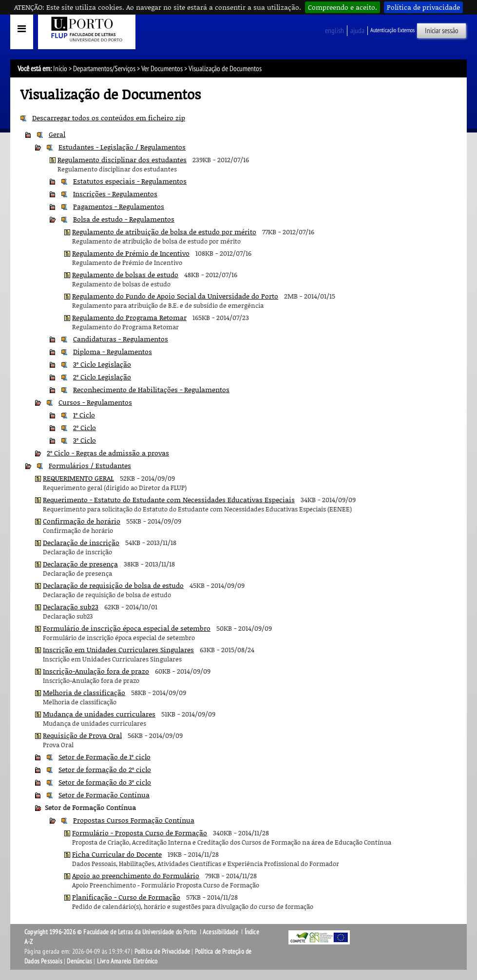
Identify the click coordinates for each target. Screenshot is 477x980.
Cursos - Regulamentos (95, 402)
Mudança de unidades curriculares (99, 714)
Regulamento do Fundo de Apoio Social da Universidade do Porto (175, 296)
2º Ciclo (85, 427)
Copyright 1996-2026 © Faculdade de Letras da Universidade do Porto (111, 932)
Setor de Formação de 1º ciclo (105, 757)
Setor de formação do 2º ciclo (105, 769)
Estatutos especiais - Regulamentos (130, 181)
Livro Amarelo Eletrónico (127, 961)
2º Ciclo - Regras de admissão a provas (108, 453)
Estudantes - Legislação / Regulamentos (122, 147)
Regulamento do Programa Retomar (129, 317)
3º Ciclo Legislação (102, 364)
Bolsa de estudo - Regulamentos (124, 219)
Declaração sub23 (71, 607)
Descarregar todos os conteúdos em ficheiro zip (109, 118)
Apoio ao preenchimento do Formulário (136, 876)
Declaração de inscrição (81, 542)
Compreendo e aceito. (343, 7)
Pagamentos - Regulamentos (119, 206)
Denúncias (79, 961)
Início (60, 69)
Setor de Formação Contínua (104, 795)
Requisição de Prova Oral (82, 735)
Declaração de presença (80, 564)
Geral (57, 134)
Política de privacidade (423, 7)
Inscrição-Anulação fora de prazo (96, 671)
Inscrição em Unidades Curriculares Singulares (118, 650)
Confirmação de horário (82, 521)
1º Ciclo (84, 415)
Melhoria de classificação (84, 692)
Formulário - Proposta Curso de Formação (140, 833)
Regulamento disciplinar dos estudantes (122, 160)
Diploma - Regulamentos (113, 351)
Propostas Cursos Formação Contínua (134, 820)
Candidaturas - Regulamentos (121, 339)
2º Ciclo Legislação (102, 377)
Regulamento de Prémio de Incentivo (131, 253)
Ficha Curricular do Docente (117, 854)
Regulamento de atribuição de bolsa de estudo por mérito (164, 232)
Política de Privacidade (162, 952)
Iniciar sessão (442, 31)
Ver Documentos (162, 69)
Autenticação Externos (392, 30)
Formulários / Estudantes (90, 465)
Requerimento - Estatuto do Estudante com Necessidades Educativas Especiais (169, 499)
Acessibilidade (220, 932)
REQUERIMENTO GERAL (78, 478)
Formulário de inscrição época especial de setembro (127, 628)
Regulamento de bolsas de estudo (125, 274)
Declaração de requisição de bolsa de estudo (113, 585)
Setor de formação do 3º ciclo (105, 782)
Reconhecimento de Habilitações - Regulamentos (151, 389)
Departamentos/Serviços (104, 69)
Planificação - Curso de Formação (126, 897)
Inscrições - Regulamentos (115, 194)
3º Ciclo (85, 440)
